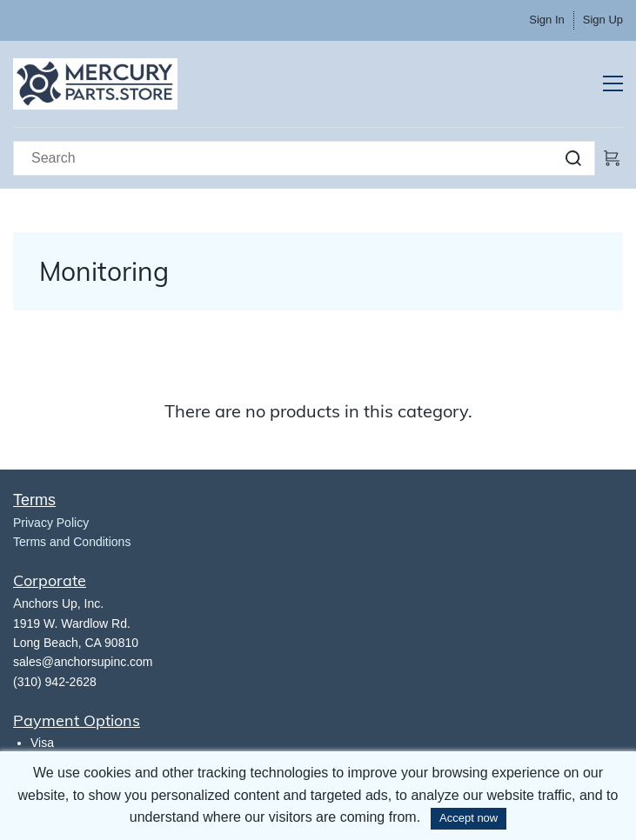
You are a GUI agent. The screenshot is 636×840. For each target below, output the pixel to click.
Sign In (546, 20)
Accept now (469, 818)
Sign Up (603, 20)
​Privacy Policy (51, 523)
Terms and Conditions (72, 542)
